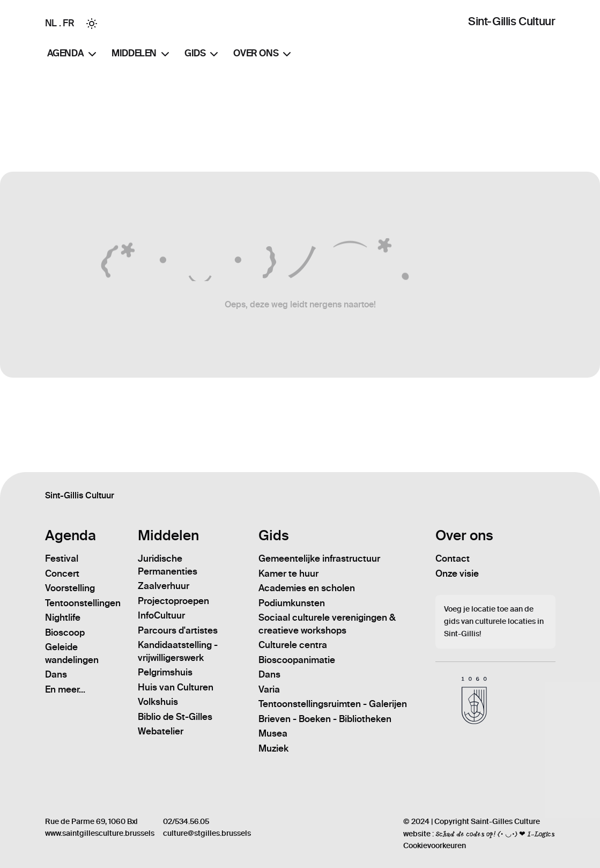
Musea (273, 733)
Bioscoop (65, 632)
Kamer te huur (288, 573)
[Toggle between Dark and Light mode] (92, 24)
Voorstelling (70, 588)
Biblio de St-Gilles (175, 717)
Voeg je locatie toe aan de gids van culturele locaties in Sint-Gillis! (494, 621)
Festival (62, 558)
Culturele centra (293, 645)
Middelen (142, 54)
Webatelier (161, 731)
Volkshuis (158, 702)
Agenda (73, 54)
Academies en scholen (307, 588)
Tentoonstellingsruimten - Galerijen (333, 704)
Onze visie (457, 573)
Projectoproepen (173, 601)
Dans (56, 674)
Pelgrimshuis (165, 672)
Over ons (263, 54)
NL (51, 23)
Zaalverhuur (164, 586)
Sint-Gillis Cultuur (512, 21)
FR (68, 23)
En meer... (65, 689)
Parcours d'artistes (178, 630)
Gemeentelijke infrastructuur (319, 558)
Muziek (273, 748)
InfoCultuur (161, 615)
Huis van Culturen (176, 687)
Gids (202, 54)
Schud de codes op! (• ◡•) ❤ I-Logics (495, 834)
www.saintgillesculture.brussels (100, 833)
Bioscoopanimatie (297, 660)
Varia (269, 689)
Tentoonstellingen (83, 603)
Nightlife (63, 617)
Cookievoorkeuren (435, 846)
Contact (453, 558)
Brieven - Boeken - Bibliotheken (325, 719)
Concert (62, 573)
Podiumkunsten (292, 603)
